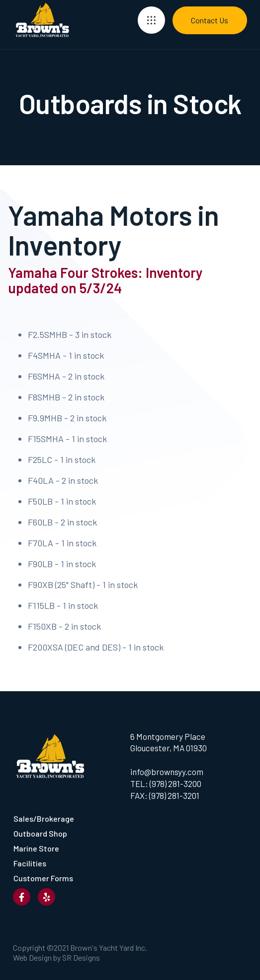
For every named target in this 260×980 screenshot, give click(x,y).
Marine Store (36, 848)
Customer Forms (43, 878)
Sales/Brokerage (44, 818)
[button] (151, 20)
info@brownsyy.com (167, 772)
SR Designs (81, 957)
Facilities (30, 863)
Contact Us (210, 20)
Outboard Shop (40, 833)
